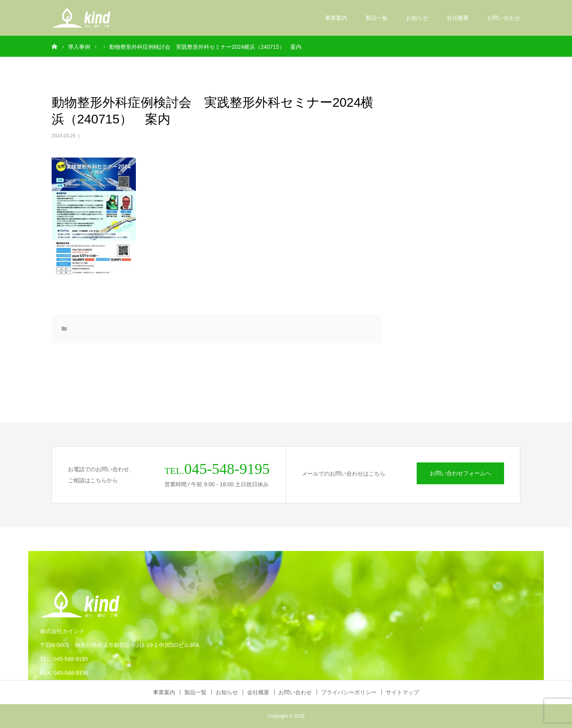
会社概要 (458, 18)
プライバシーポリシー (349, 692)
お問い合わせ (504, 18)
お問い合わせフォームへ (460, 473)
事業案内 (336, 18)
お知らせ (417, 18)
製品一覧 (377, 18)
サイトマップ (402, 692)
